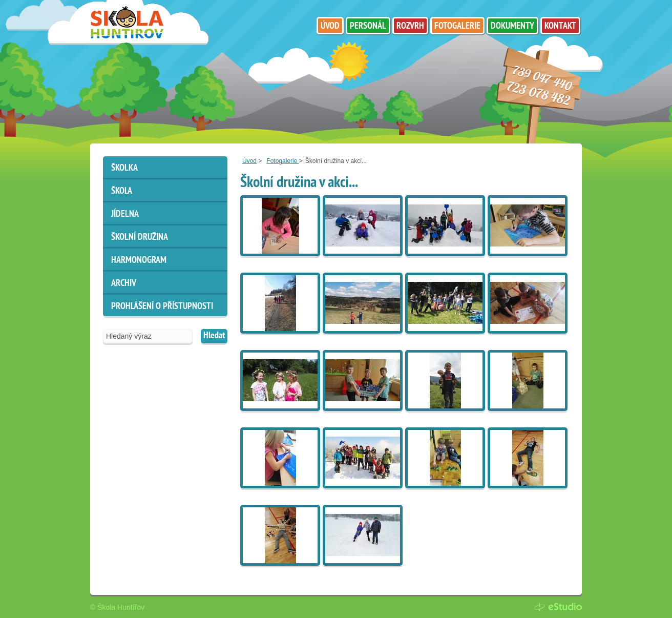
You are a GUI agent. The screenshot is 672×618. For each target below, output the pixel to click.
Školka (124, 168)
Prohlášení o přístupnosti (162, 307)
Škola (122, 191)
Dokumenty (512, 26)
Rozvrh (410, 26)
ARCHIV (124, 284)
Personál (368, 26)
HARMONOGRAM (139, 261)
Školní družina (140, 238)
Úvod (249, 161)
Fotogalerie (282, 161)
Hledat (214, 336)
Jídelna (125, 214)
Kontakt (560, 26)
